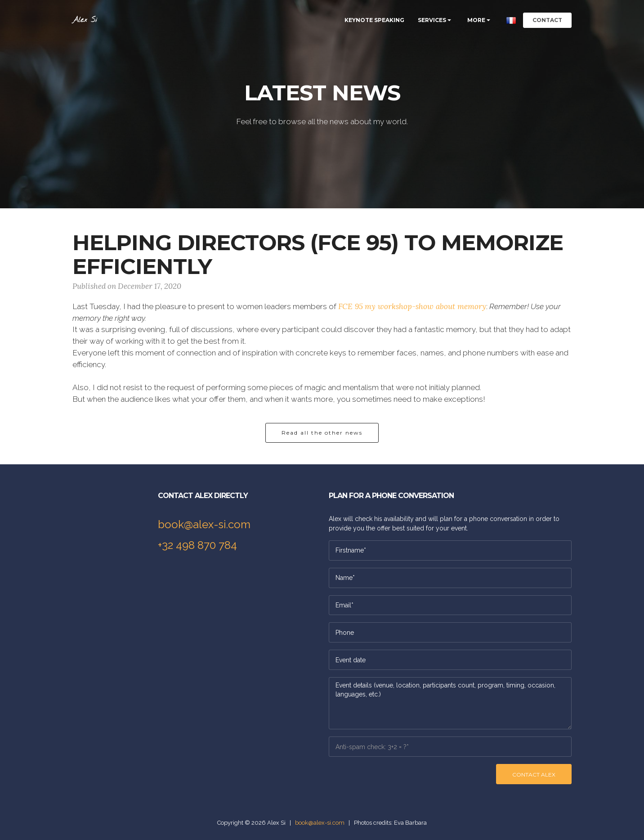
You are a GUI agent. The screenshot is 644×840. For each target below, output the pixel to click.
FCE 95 (351, 306)
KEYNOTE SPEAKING (374, 20)
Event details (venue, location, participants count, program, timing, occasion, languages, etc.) (450, 703)
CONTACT (547, 20)
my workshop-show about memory (425, 306)
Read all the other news (322, 433)
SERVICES (432, 20)
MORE (476, 20)
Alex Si (85, 20)
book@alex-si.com (204, 524)
